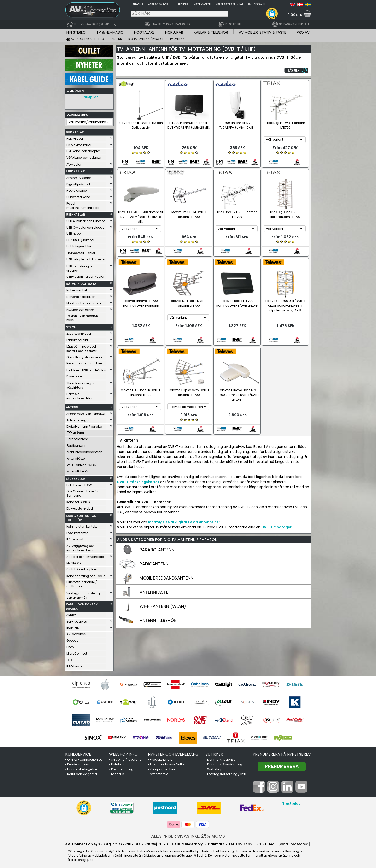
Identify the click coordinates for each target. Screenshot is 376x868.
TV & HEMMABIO (110, 32)
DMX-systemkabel (80, 507)
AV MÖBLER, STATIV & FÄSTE (262, 32)
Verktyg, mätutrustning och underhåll (83, 594)
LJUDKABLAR (75, 170)
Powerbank (74, 375)
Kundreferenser (79, 763)
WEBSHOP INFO (123, 753)
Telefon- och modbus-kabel (83, 317)
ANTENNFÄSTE (154, 590)
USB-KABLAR (76, 213)
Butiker (183, 4)
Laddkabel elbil (77, 339)
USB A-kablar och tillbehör (85, 220)
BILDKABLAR (75, 131)
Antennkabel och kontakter (86, 412)
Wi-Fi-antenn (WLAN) (82, 464)
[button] (272, 14)
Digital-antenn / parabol (85, 425)
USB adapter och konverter (86, 258)
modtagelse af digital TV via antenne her (184, 520)
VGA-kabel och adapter (84, 156)
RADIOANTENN (154, 561)
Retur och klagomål (82, 773)
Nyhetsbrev (159, 773)
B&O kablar (75, 665)
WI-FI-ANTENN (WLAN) (163, 604)
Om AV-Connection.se (85, 758)
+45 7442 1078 (248, 843)
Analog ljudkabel (79, 176)
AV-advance (76, 633)
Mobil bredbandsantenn (85, 451)
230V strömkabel (79, 332)
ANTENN (72, 406)
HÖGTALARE (144, 32)
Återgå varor (158, 4)
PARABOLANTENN (157, 547)
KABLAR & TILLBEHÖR (211, 32)
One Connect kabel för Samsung (83, 492)
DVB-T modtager (276, 525)
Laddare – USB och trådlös (86, 369)
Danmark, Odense (221, 758)
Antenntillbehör (78, 470)
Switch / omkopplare (82, 568)
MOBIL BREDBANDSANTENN (167, 576)
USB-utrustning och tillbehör (81, 267)
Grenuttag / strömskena (84, 356)
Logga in (259, 4)
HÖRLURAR (174, 32)
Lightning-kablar (79, 245)
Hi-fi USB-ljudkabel (80, 239)
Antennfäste (76, 457)
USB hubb (73, 232)
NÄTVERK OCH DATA (81, 283)
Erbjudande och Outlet (167, 763)
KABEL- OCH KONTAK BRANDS (82, 605)
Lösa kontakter (77, 532)
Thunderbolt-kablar (81, 252)
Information (202, 4)
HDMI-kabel (75, 137)
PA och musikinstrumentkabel (83, 204)
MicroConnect (77, 652)
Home (139, 4)
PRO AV (303, 32)
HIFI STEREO (76, 32)
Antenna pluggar (79, 419)
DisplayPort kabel (79, 144)
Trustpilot (90, 97)
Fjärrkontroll (75, 538)
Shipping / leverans (126, 758)
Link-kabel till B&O (79, 484)
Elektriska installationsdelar (79, 395)
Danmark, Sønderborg (225, 763)
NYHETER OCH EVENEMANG (173, 753)
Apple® (71, 613)
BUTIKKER (214, 753)
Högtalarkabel (77, 189)
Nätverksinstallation (81, 296)
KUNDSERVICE (78, 753)
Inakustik (73, 627)
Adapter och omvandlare (85, 555)
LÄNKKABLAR (75, 478)
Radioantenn (77, 444)
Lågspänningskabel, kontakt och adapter (81, 348)
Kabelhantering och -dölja (86, 575)
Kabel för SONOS (78, 501)
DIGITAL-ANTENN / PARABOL (190, 537)
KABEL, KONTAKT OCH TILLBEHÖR (82, 517)
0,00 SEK (295, 15)
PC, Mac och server (80, 308)
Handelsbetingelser (83, 768)
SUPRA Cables (77, 620)
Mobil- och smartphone (84, 302)
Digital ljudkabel (78, 183)
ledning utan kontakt (82, 525)
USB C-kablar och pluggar (86, 226)
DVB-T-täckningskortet (138, 479)
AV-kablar (74, 163)
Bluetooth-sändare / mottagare (82, 583)
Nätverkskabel (77, 289)
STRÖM (71, 326)
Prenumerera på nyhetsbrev (282, 753)
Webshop (215, 768)
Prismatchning (122, 768)
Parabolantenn (78, 438)
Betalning (118, 763)
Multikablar (74, 561)
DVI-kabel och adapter (83, 150)
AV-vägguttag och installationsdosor (81, 547)
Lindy (70, 646)
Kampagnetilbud (163, 768)
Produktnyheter (162, 758)
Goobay (72, 639)
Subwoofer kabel (79, 196)
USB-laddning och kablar (85, 275)
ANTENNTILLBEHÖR (158, 618)
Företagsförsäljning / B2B (227, 773)
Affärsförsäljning (230, 4)
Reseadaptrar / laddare (84, 362)
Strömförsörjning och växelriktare (82, 384)
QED (69, 659)
